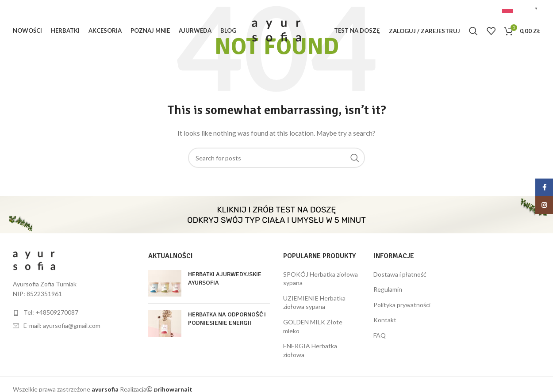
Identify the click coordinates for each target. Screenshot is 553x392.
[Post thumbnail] (165, 283)
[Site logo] (276, 30)
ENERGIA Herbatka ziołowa (310, 350)
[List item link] (74, 312)
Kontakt (385, 320)
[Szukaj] (473, 31)
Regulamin (388, 289)
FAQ (380, 335)
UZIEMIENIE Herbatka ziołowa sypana (314, 303)
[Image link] (34, 260)
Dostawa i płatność (400, 274)
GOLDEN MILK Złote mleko (313, 326)
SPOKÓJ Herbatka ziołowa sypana (321, 279)
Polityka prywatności (402, 305)
